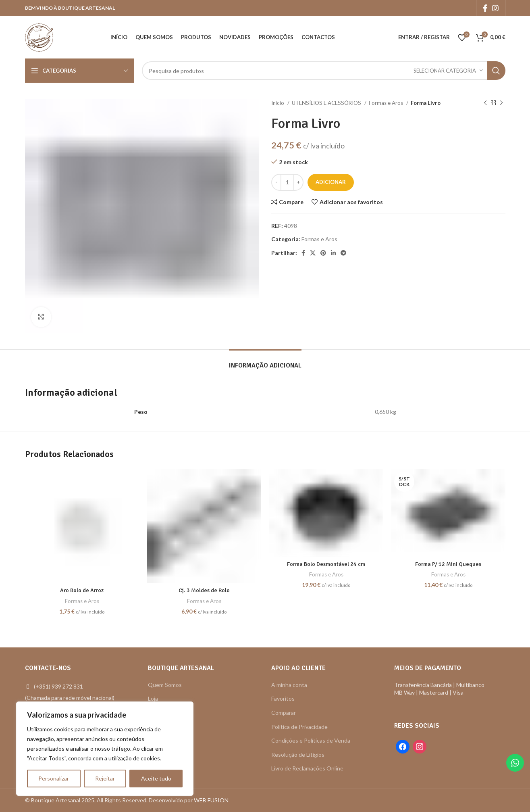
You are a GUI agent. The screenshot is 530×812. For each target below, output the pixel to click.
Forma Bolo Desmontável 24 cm (326, 564)
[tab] (265, 362)
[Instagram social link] (495, 8)
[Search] (324, 71)
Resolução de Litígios (298, 755)
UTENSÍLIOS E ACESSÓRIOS (327, 103)
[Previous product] (485, 103)
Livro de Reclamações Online (307, 768)
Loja (153, 698)
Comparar (284, 713)
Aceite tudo (156, 778)
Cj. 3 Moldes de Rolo (204, 590)
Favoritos (283, 698)
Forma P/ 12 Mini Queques (448, 564)
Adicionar (331, 182)
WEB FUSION (211, 800)
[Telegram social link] (343, 253)
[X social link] (313, 253)
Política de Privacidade (299, 727)
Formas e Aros (387, 103)
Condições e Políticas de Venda (311, 740)
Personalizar (54, 778)
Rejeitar (105, 778)
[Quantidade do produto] (287, 182)
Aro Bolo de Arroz (82, 590)
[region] (105, 749)
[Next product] (501, 103)
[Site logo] (39, 37)
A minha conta (289, 685)
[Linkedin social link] (333, 253)
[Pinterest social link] (323, 253)
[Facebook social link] (485, 8)
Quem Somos (165, 685)
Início (278, 103)
